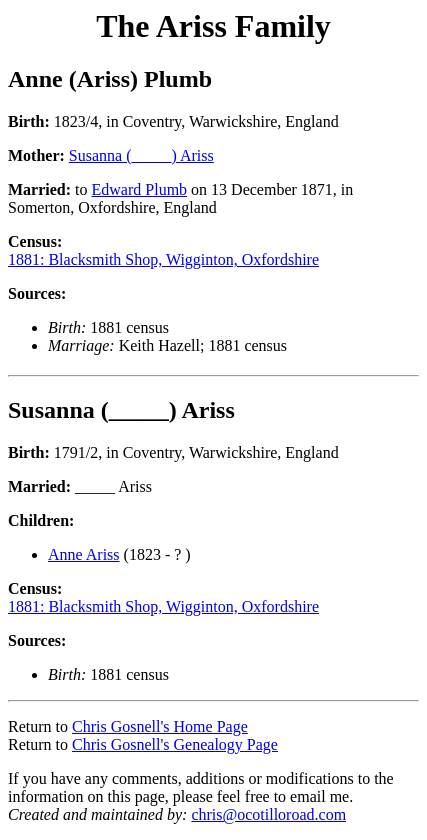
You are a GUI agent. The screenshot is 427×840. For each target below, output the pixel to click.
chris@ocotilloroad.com (268, 814)
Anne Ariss (84, 554)
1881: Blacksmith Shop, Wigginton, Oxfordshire (163, 259)
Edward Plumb (140, 189)
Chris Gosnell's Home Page (160, 726)
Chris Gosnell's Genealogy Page (175, 744)
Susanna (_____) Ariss (141, 155)
